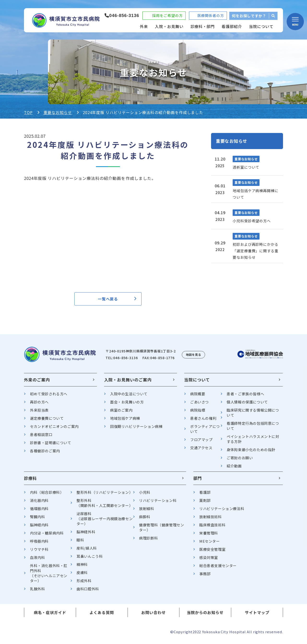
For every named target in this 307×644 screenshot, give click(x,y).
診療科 (30, 481)
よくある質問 (102, 615)
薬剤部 (205, 503)
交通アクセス (201, 450)
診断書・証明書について (51, 445)
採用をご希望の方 (167, 15)
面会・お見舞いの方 (127, 405)
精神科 (82, 567)
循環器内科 (39, 511)
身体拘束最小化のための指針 (251, 452)
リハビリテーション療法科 (222, 511)
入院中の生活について (129, 396)
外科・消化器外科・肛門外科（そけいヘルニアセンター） (49, 576)
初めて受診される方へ (49, 396)
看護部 (205, 495)
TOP (28, 112)
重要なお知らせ (58, 112)
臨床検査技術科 (212, 527)
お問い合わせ (153, 615)
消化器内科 (39, 503)
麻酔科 (145, 519)
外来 (144, 26)
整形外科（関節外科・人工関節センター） (105, 506)
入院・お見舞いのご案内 (128, 382)
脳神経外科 (86, 534)
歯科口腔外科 (88, 591)
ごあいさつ (200, 405)
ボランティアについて (205, 431)
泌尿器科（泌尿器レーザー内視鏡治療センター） (105, 521)
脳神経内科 (39, 527)
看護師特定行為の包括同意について (253, 428)
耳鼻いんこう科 (90, 559)
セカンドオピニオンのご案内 (54, 429)
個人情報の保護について (247, 405)
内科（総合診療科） (47, 495)
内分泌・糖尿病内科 (47, 536)
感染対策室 (209, 560)
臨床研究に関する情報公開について (253, 415)
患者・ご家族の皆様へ (245, 396)
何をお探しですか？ (249, 16)
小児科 (145, 495)
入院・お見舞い (169, 26)
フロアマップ (201, 442)
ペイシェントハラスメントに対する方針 (253, 442)
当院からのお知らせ (205, 615)
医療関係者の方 (211, 15)
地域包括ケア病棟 (125, 421)
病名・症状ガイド (50, 615)
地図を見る (194, 357)
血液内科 (37, 560)
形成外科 (84, 583)
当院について (261, 26)
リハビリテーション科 (158, 503)
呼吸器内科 (39, 544)
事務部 (205, 576)
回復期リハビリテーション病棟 (136, 429)
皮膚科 (82, 575)
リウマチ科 (39, 552)
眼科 (80, 543)
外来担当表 (39, 413)
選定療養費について (47, 421)
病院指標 (198, 413)
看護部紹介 (232, 26)
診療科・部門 (203, 26)
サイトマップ (257, 615)
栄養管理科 (209, 536)
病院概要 (198, 396)
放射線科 (147, 511)
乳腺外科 (37, 591)
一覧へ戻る (108, 300)
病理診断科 (148, 541)
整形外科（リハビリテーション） (105, 495)
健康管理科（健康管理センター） (162, 530)
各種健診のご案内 (45, 453)
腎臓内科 (37, 519)
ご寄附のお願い (240, 460)
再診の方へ (39, 405)
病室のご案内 (121, 413)
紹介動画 (234, 469)
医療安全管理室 (212, 552)
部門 (198, 481)
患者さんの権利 (203, 421)
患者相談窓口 (41, 437)
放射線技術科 (211, 519)
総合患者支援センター (218, 568)
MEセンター (210, 544)
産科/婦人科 (87, 551)
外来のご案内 (37, 382)
